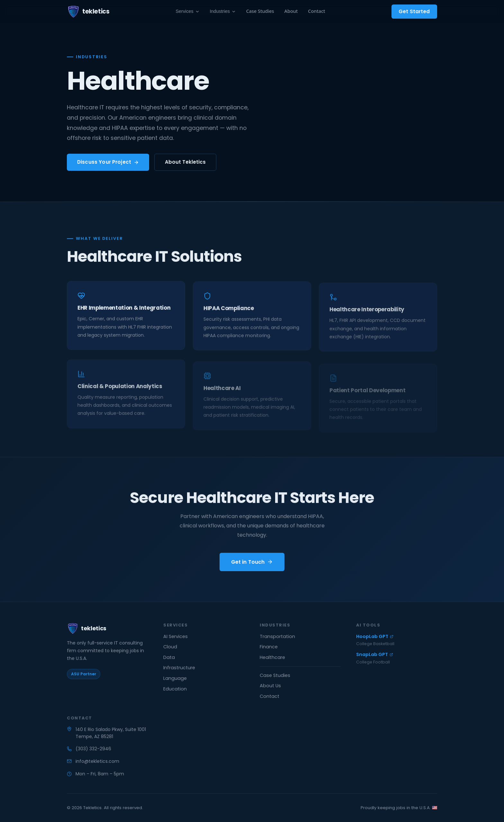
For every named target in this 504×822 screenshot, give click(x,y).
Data (169, 657)
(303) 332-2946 (93, 749)
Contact (316, 11)
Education (175, 689)
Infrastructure (179, 668)
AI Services (175, 636)
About (291, 11)
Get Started (414, 11)
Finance (269, 647)
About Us (270, 686)
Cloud (170, 647)
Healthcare (272, 657)
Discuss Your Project (108, 162)
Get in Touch (252, 564)
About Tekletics (185, 162)
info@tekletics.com (97, 761)
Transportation (277, 636)
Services (188, 11)
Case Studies (260, 11)
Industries (223, 11)
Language (175, 678)
